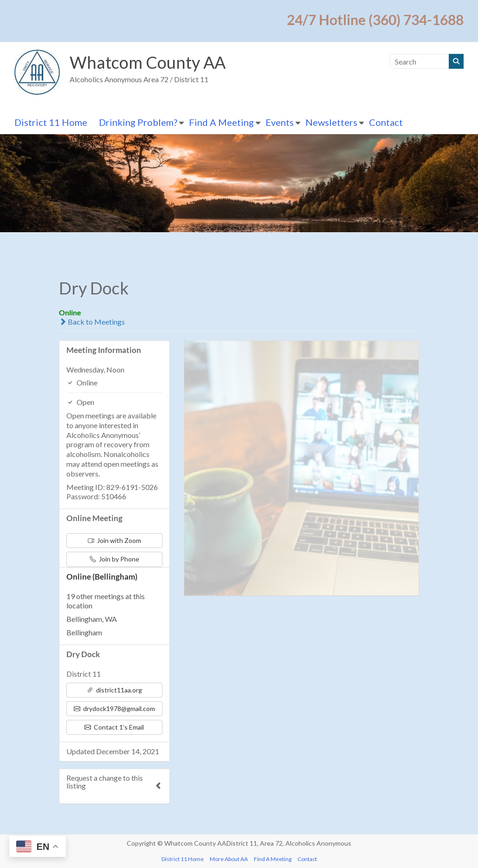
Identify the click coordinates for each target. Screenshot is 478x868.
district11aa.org (114, 690)
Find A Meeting (221, 122)
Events (280, 122)
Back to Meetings (92, 322)
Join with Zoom (114, 540)
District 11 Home (51, 122)
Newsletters (331, 122)
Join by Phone (114, 559)
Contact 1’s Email (114, 727)
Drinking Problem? (138, 122)
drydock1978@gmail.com (114, 708)
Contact (386, 122)
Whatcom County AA (148, 62)
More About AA (229, 859)
